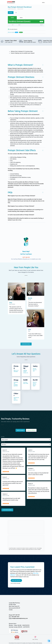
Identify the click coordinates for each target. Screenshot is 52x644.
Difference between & (16, 32)
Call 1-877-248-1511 (16, 580)
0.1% (16, 13)
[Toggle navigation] (43, 2)
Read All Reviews (31, 430)
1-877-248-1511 (16, 615)
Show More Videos (26, 344)
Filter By (3, 442)
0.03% (11, 12)
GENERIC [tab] (12, 18)
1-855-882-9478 (15, 617)
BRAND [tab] (21, 18)
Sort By (3, 437)
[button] (26, 65)
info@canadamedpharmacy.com (20, 618)
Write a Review (20, 430)
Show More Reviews (7, 510)
